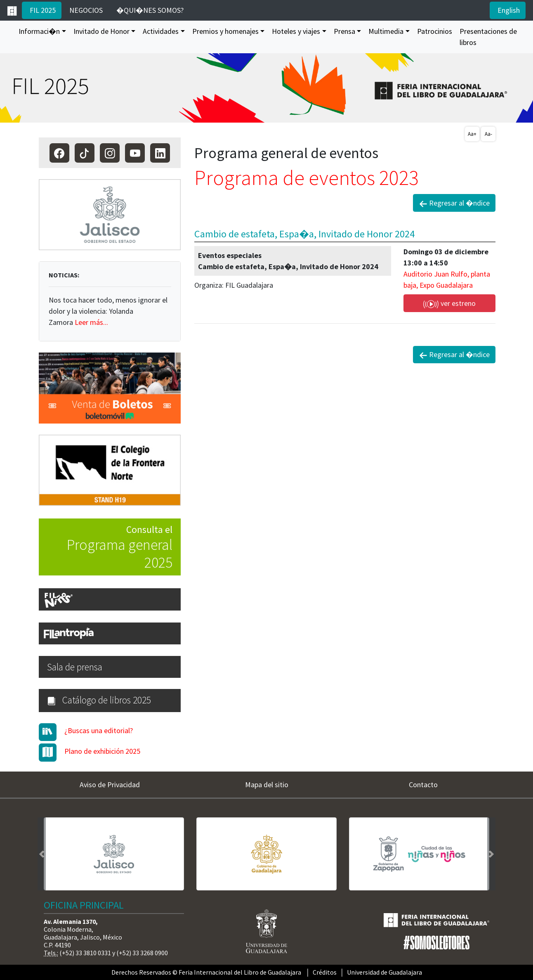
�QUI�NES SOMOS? (149, 10)
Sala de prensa (75, 667)
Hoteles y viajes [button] (296, 31)
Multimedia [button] (386, 31)
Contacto (423, 785)
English (508, 10)
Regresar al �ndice (454, 203)
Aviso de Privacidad (110, 785)
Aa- (488, 134)
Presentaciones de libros (488, 37)
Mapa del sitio (267, 785)
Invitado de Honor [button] (101, 31)
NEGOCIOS (85, 10)
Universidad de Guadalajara (384, 972)
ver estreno (449, 303)
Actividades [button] (161, 31)
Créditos (325, 972)
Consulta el (106, 548)
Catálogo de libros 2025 (99, 700)
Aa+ (472, 134)
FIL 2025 (42, 10)
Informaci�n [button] (39, 31)
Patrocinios (435, 31)
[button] (42, 854)
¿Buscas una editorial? (99, 730)
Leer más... (91, 322)
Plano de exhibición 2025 (102, 751)
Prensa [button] (344, 31)
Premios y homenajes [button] (225, 31)
